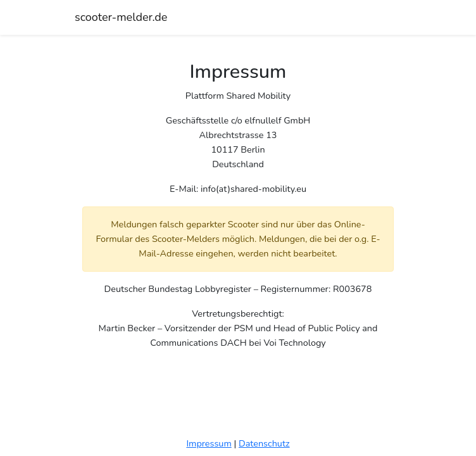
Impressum (209, 443)
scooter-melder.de (121, 17)
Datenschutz (264, 443)
